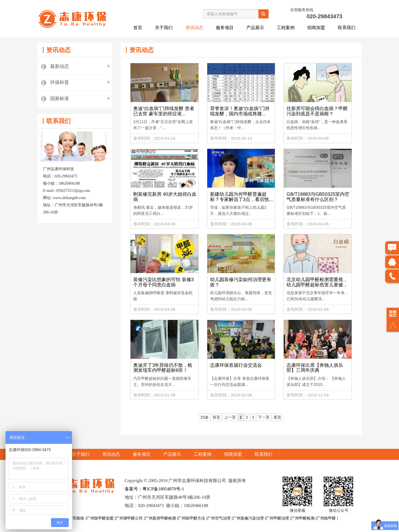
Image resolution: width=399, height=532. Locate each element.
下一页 (262, 417)
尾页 (276, 417)
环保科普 (75, 84)
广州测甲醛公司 (129, 518)
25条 (203, 417)
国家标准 (75, 100)
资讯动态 (194, 28)
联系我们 (347, 28)
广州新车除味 (73, 518)
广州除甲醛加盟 (100, 518)
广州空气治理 (219, 518)
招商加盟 (316, 28)
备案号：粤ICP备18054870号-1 (154, 489)
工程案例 (286, 28)
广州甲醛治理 (277, 518)
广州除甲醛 (326, 518)
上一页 (229, 417)
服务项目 (225, 28)
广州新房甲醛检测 (160, 518)
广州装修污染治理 (248, 518)
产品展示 (255, 28)
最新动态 (75, 68)
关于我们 (164, 28)
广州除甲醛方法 (191, 518)
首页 (138, 28)
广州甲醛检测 (303, 518)
